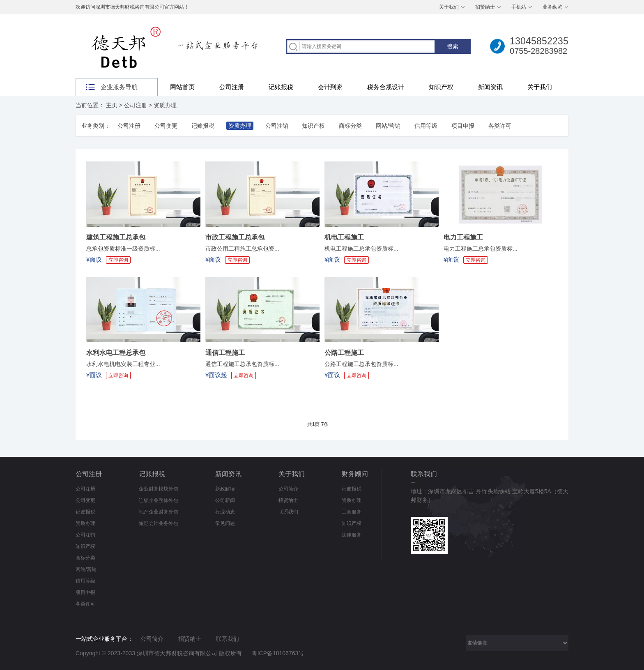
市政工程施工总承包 (235, 237)
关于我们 (449, 7)
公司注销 (277, 126)
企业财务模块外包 (159, 489)
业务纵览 (552, 7)
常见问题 (225, 523)
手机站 (519, 7)
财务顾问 (355, 474)
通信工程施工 (225, 353)
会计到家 (330, 87)
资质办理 (165, 105)
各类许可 (500, 126)
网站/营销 (388, 126)
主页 (112, 105)
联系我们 (288, 512)
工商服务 (352, 512)
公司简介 (288, 489)
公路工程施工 (344, 353)
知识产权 (441, 87)
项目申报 (463, 126)
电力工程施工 (463, 237)
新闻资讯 (490, 87)
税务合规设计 (386, 87)
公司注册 (232, 87)
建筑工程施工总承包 (116, 237)
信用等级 (426, 126)
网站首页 (182, 87)
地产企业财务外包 (159, 512)
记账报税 (281, 87)
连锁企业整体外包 (159, 500)
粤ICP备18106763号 (278, 653)
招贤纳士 (485, 7)
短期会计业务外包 (159, 523)
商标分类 (350, 126)
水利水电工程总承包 (116, 353)
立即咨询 (118, 260)
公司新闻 (225, 500)
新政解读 (225, 489)
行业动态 (225, 512)
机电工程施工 (344, 237)
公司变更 (166, 126)
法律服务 (352, 535)
